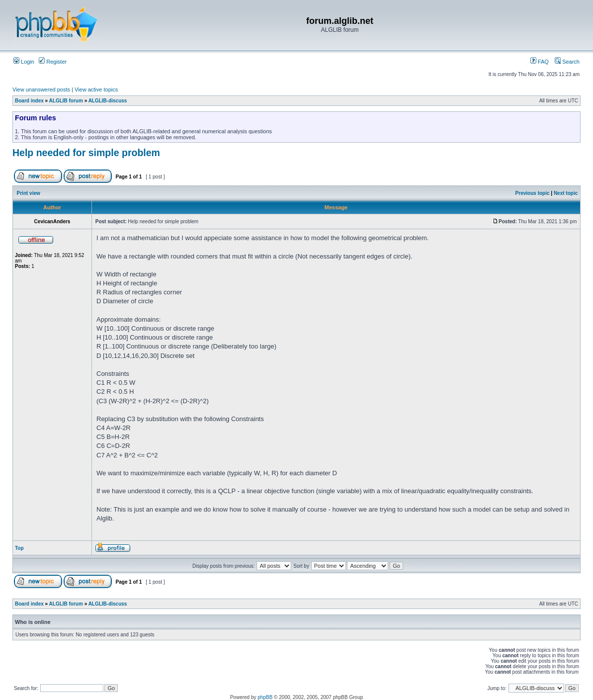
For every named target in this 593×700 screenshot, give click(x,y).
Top (19, 548)
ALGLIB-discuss (108, 101)
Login (24, 62)
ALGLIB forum (66, 101)
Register (53, 62)
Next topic (566, 193)
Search (567, 62)
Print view (29, 193)
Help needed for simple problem (86, 153)
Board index (29, 101)
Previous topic (533, 193)
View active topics (96, 89)
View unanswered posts (41, 89)
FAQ (540, 62)
